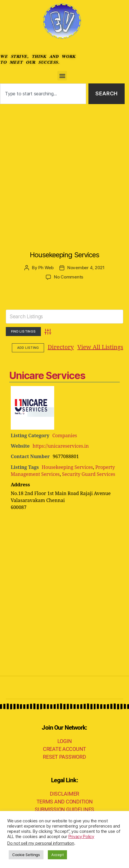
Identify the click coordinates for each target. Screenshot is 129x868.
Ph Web (46, 268)
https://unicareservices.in (61, 446)
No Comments (69, 277)
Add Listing (107, 348)
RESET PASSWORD (64, 757)
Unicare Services (47, 375)
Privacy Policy (81, 837)
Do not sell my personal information (41, 843)
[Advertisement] (64, 172)
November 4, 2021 (86, 268)
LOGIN (65, 741)
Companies (64, 436)
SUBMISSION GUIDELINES (64, 809)
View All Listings (64, 348)
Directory (25, 348)
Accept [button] (57, 855)
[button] (62, 76)
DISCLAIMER (64, 794)
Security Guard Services (89, 474)
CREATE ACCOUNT (64, 749)
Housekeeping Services (64, 255)
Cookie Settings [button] (26, 855)
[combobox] (43, 94)
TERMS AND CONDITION (65, 802)
